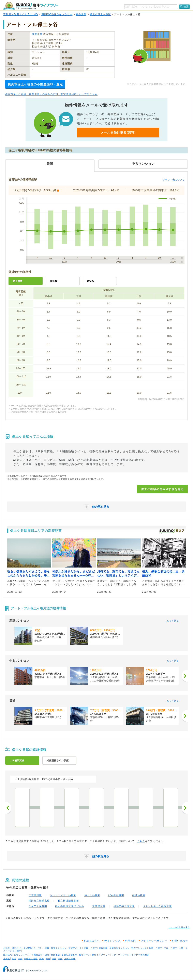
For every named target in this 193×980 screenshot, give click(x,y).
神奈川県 (81, 14)
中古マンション (139, 948)
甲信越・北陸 (31, 959)
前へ (8, 808)
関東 (20, 959)
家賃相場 (103, 948)
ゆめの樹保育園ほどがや (70, 906)
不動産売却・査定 (40, 955)
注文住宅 (8, 955)
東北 (14, 959)
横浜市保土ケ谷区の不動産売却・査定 (35, 84)
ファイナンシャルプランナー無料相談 (130, 955)
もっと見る (173, 621)
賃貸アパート (75, 948)
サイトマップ (112, 941)
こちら (141, 841)
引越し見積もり (69, 955)
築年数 (54, 281)
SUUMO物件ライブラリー (57, 14)
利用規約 (130, 941)
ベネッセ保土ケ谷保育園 (157, 906)
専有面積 (17, 281)
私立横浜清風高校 (68, 901)
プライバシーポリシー (154, 941)
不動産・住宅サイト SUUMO (21, 14)
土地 (181, 948)
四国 (54, 959)
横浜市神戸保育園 (124, 906)
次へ (185, 808)
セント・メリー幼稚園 (63, 895)
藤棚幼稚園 (139, 895)
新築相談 (55, 955)
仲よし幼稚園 (92, 895)
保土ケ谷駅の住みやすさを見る (162, 489)
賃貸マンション (59, 948)
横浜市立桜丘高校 (39, 901)
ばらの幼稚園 (116, 895)
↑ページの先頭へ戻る (179, 927)
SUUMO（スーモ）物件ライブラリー (31, 6)
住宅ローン (85, 955)
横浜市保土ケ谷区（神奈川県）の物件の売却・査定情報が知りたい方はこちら (51, 94)
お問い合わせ (180, 941)
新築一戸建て (155, 948)
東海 (42, 959)
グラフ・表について (174, 180)
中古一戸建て (170, 948)
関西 (48, 959)
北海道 (7, 959)
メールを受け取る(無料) (118, 132)
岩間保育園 (99, 906)
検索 (186, 7)
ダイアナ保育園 (38, 906)
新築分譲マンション (120, 948)
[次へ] (185, 676)
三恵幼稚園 (35, 895)
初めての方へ (92, 941)
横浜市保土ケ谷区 (100, 14)
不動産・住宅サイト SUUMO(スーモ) (22, 948)
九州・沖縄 (70, 959)
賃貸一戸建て (90, 948)
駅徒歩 (91, 281)
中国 (60, 959)
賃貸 (47, 948)
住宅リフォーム (22, 955)
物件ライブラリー (101, 955)
